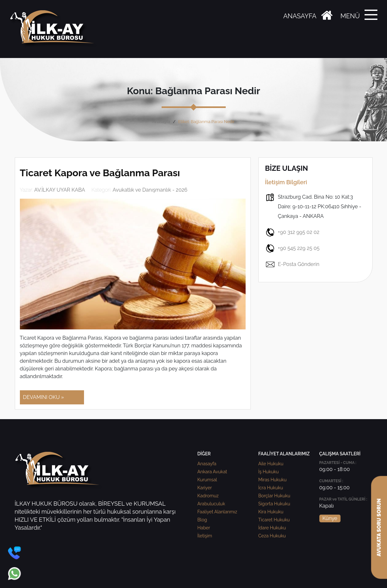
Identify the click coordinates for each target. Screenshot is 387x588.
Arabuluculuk (211, 504)
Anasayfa (161, 122)
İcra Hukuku (271, 488)
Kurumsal (207, 480)
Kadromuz (208, 496)
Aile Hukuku (271, 464)
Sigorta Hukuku (274, 504)
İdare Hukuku (272, 528)
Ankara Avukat (212, 472)
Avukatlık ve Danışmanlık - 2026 (150, 190)
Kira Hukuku (271, 512)
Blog (202, 520)
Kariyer (205, 488)
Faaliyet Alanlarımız (217, 512)
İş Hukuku (269, 472)
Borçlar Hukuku (274, 496)
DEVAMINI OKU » (44, 397)
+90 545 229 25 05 (292, 248)
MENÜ (350, 16)
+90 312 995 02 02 (292, 232)
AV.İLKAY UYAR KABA (60, 190)
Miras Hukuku (273, 480)
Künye (330, 518)
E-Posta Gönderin (292, 264)
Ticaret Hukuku (274, 520)
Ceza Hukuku (272, 536)
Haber (204, 528)
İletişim (205, 536)
